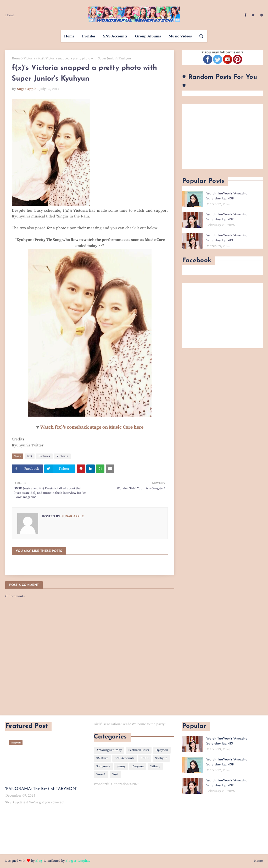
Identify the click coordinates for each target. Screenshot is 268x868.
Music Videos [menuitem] (180, 36)
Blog (39, 861)
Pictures (44, 456)
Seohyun (161, 758)
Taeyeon (138, 766)
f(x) (30, 456)
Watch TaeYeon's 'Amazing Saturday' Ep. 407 (227, 217)
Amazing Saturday (109, 750)
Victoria (29, 58)
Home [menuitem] (69, 36)
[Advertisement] (222, 136)
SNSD (145, 758)
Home (10, 15)
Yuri (115, 774)
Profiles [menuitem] (89, 36)
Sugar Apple (27, 89)
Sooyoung (103, 766)
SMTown (102, 758)
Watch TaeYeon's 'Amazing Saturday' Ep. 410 (227, 238)
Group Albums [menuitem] (148, 36)
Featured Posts (139, 750)
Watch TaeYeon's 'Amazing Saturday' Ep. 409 (227, 196)
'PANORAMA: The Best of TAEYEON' (41, 789)
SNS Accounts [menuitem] (115, 36)
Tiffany (155, 766)
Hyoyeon (162, 750)
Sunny (121, 766)
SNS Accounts (125, 758)
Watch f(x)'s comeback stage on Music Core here (92, 427)
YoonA (101, 774)
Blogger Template (78, 861)
